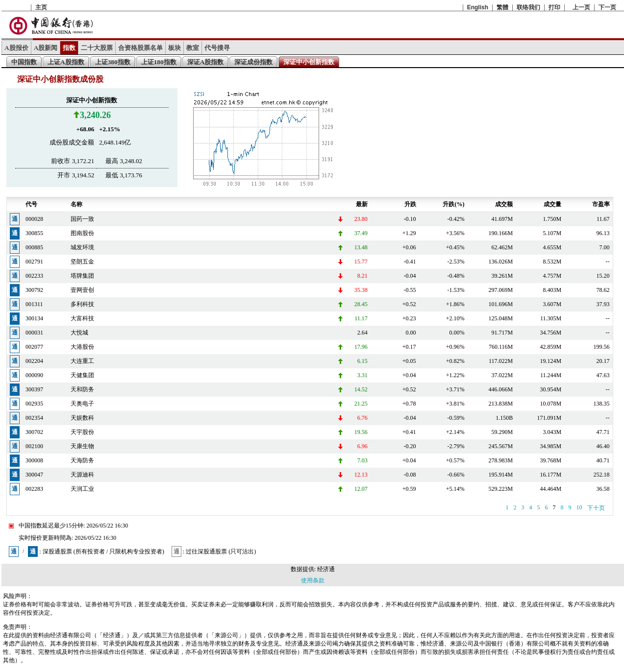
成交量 (552, 204)
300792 (34, 290)
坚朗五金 (82, 262)
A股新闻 (46, 48)
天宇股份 (82, 432)
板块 (175, 48)
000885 (34, 247)
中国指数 (24, 62)
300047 (34, 475)
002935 (34, 404)
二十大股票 (97, 48)
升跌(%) (453, 204)
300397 (34, 389)
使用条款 (313, 580)
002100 (34, 446)
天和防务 (82, 389)
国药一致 (82, 219)
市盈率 (601, 204)
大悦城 (79, 333)
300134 (34, 318)
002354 (34, 418)
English (478, 7)
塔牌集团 (82, 276)
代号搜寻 (217, 48)
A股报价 (16, 48)
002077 (34, 347)
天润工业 (82, 489)
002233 (34, 276)
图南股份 (82, 233)
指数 (69, 48)
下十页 (596, 508)
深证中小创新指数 (309, 62)
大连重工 (82, 361)
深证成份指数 (253, 62)
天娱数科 (82, 418)
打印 (554, 7)
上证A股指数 (66, 62)
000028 (34, 219)
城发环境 (82, 247)
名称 (76, 204)
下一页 (607, 7)
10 (579, 507)
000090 (34, 375)
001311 (34, 304)
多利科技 (82, 304)
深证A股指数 (206, 62)
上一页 (581, 7)
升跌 (410, 204)
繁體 (502, 7)
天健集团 (82, 375)
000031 (34, 333)
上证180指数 (159, 62)
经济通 (326, 569)
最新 (362, 204)
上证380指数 (113, 62)
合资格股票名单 (140, 48)
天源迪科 (82, 475)
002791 (34, 262)
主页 (41, 7)
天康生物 (82, 446)
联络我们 (528, 7)
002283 (34, 489)
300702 (34, 432)
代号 (31, 204)
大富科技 (82, 318)
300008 (34, 460)
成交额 (504, 204)
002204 (34, 361)
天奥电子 (82, 404)
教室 (193, 48)
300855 (34, 233)
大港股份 (82, 347)
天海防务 (82, 460)
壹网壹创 (82, 290)
